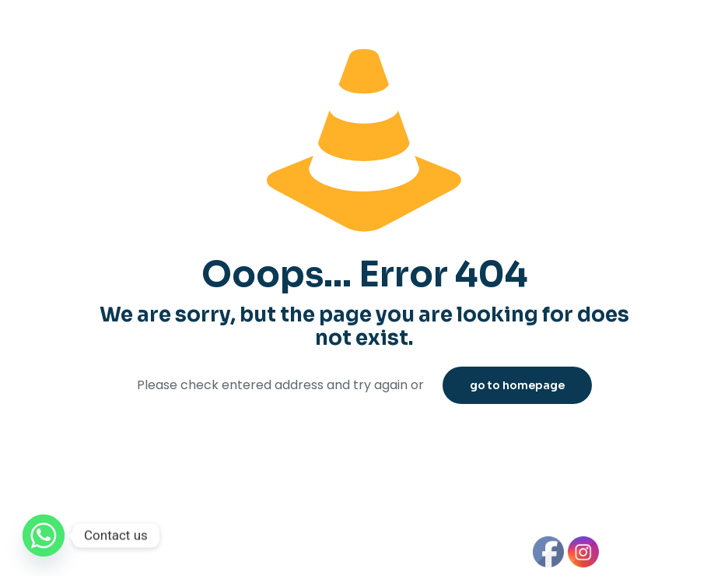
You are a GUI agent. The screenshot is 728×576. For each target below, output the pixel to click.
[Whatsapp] (44, 536)
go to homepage (517, 385)
